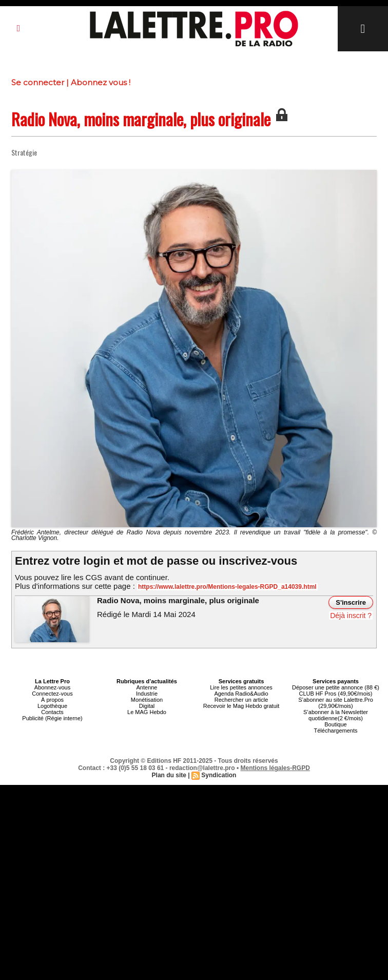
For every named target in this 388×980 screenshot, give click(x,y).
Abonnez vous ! (101, 82)
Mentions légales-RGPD (275, 768)
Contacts (52, 712)
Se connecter (38, 82)
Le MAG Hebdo (147, 712)
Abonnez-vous (52, 687)
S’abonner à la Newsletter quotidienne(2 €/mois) (336, 715)
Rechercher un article (241, 700)
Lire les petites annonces (241, 687)
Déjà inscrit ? (351, 616)
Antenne (147, 687)
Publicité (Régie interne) (52, 718)
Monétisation (147, 700)
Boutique (335, 724)
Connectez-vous (52, 694)
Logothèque (52, 706)
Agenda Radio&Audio (241, 694)
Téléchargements (336, 731)
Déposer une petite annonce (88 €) (336, 687)
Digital (147, 706)
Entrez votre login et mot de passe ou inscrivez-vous (156, 561)
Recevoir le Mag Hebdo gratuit (241, 706)
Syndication (219, 775)
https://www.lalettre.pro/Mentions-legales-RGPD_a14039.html (227, 587)
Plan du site (169, 775)
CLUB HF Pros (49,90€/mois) (335, 694)
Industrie (147, 694)
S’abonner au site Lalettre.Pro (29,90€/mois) (336, 703)
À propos (52, 700)
